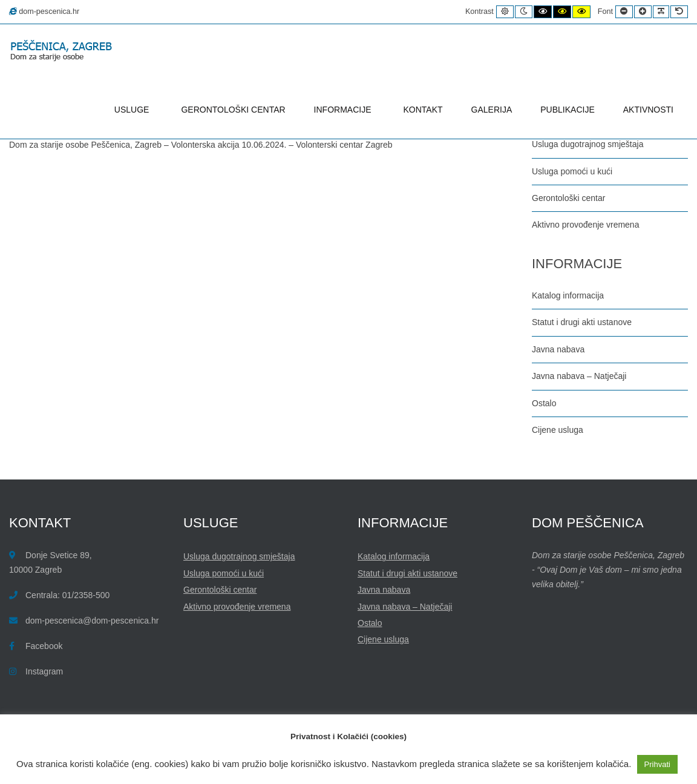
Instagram (44, 671)
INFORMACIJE (345, 110)
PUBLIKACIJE (567, 110)
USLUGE (134, 110)
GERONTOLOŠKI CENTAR (233, 110)
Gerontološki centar (568, 198)
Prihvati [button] (657, 764)
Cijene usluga (558, 430)
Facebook (44, 646)
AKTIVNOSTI (648, 110)
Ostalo (544, 403)
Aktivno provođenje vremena (585, 225)
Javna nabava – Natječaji (579, 376)
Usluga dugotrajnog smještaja (587, 144)
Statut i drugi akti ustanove (582, 322)
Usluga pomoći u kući (572, 171)
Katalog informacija (568, 295)
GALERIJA (492, 110)
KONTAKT (423, 110)
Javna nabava (558, 349)
